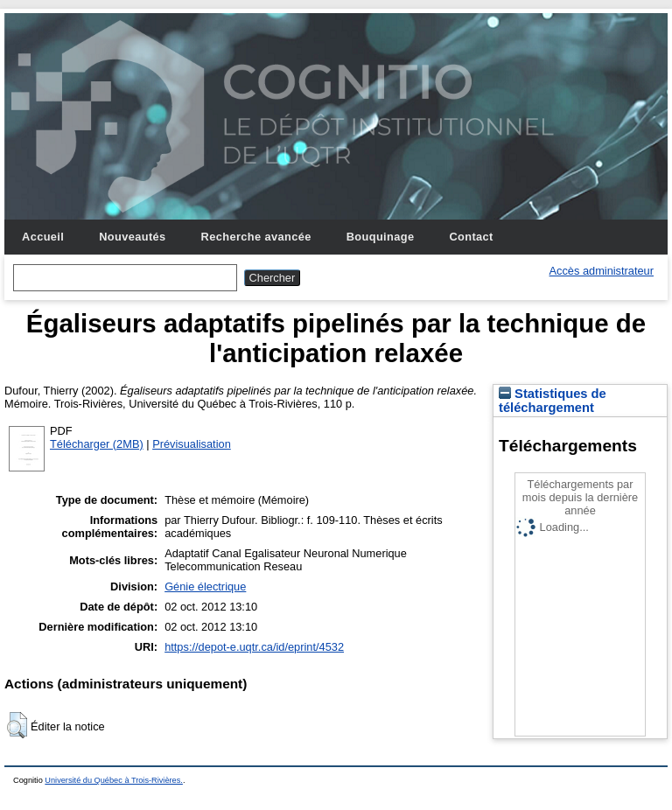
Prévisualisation (192, 444)
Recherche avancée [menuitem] (256, 237)
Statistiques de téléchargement (553, 401)
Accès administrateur (602, 271)
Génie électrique (205, 587)
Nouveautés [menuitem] (132, 237)
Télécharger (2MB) (97, 444)
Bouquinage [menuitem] (381, 237)
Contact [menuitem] (471, 237)
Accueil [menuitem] (43, 237)
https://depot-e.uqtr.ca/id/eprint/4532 (254, 647)
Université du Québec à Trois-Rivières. (114, 780)
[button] (17, 725)
